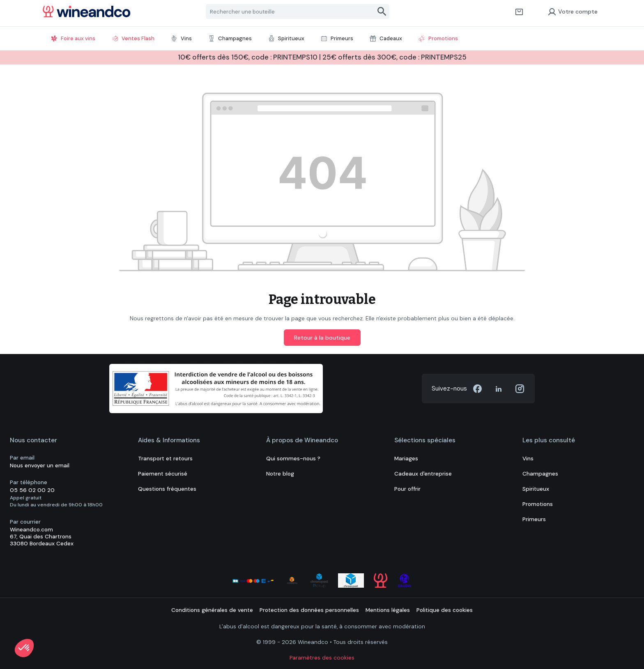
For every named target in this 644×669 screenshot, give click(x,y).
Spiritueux (536, 489)
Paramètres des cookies (322, 658)
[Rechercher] (382, 11)
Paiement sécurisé (163, 474)
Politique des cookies (445, 610)
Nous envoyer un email (40, 466)
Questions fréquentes (167, 489)
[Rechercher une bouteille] (291, 11)
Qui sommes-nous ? (293, 459)
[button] (24, 648)
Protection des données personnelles (309, 610)
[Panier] (519, 11)
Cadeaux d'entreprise (423, 474)
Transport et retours (165, 459)
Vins (528, 459)
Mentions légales (388, 610)
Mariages (406, 459)
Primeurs (534, 519)
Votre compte (573, 11)
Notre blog (280, 474)
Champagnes (540, 474)
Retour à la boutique (322, 338)
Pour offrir (407, 489)
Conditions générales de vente (212, 610)
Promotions (538, 504)
